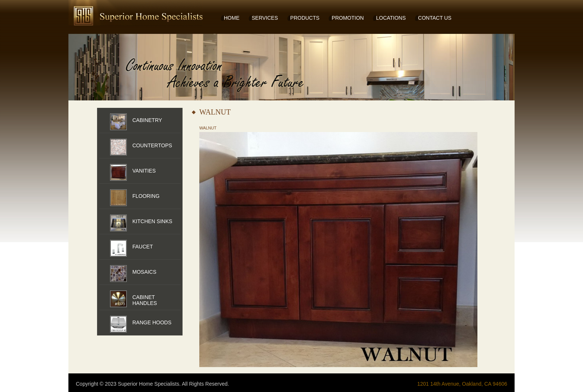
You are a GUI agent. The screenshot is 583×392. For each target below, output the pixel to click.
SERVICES (265, 18)
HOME (232, 18)
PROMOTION (348, 18)
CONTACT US (435, 18)
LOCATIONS (391, 18)
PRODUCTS (305, 18)
